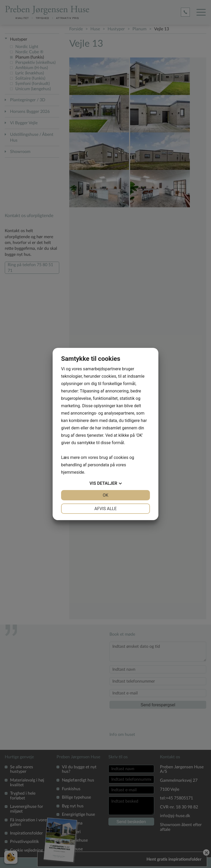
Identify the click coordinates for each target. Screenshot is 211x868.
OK (105, 495)
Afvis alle (105, 509)
